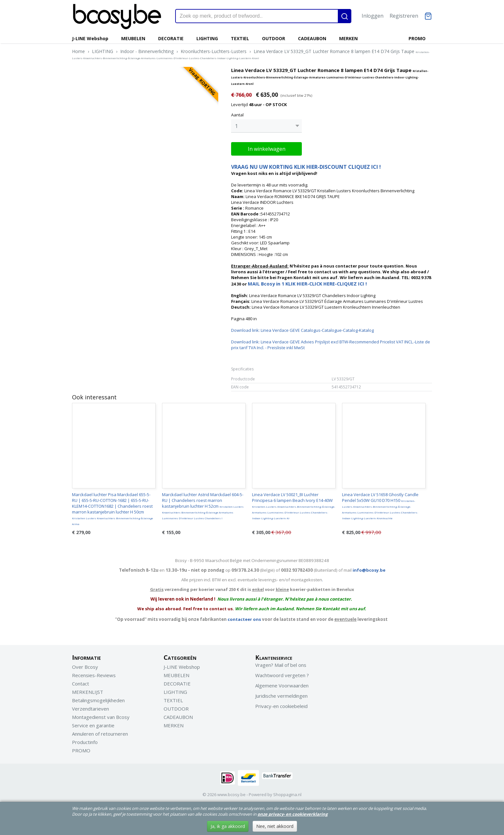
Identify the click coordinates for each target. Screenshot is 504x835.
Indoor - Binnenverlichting (147, 51)
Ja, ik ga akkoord (228, 826)
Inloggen (373, 16)
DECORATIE (171, 38)
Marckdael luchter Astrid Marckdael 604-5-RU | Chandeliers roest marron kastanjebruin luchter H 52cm (203, 504)
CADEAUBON (312, 38)
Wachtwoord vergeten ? (282, 674)
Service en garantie (93, 724)
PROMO (417, 38)
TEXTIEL (240, 38)
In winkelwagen (267, 147)
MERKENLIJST (88, 690)
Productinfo (85, 740)
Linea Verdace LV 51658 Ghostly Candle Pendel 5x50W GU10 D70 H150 (380, 504)
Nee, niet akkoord (275, 826)
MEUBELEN (133, 38)
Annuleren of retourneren (100, 732)
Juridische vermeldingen (281, 694)
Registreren (404, 16)
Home (78, 51)
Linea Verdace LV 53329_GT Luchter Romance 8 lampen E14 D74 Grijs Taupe (251, 54)
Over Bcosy (85, 665)
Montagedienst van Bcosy (101, 715)
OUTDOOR (274, 38)
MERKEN (348, 38)
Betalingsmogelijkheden (98, 699)
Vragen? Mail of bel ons (281, 663)
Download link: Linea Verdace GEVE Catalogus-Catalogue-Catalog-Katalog (302, 329)
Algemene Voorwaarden (282, 684)
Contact (81, 682)
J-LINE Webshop (90, 38)
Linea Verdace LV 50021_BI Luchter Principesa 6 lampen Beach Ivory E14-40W (294, 504)
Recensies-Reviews (94, 674)
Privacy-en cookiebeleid (281, 704)
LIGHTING (207, 38)
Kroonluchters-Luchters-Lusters (214, 51)
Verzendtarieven (90, 707)
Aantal (237, 115)
